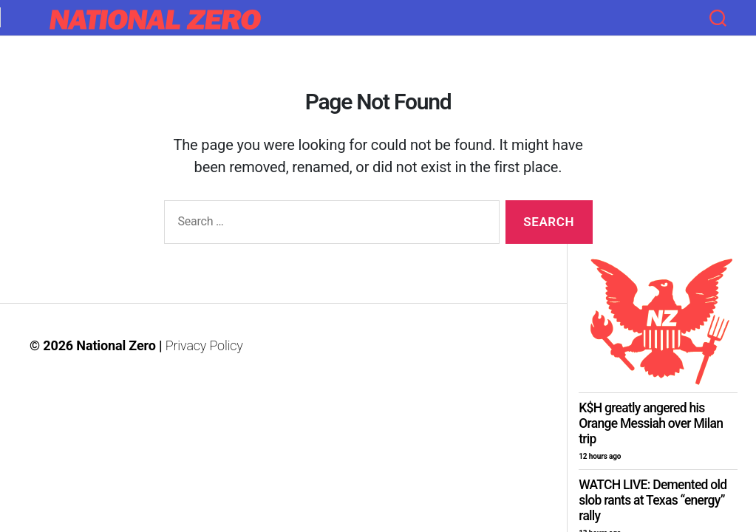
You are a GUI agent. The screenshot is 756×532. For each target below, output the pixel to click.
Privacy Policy (204, 345)
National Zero (116, 345)
